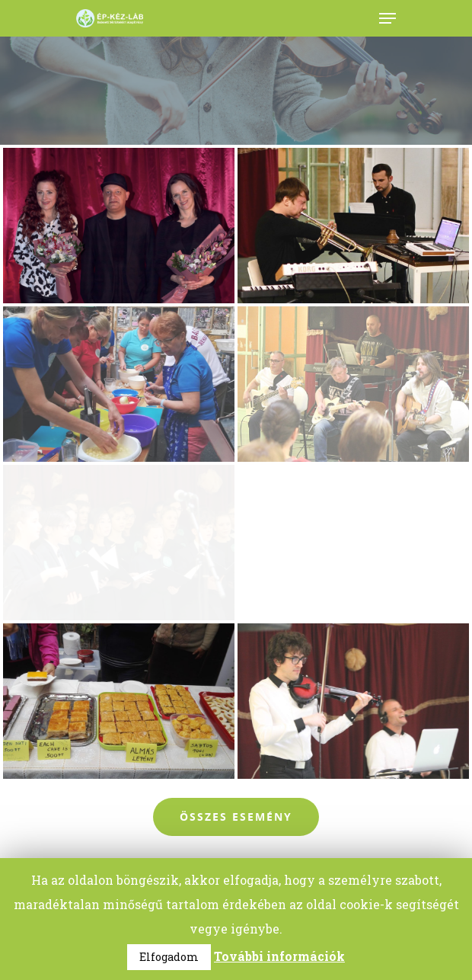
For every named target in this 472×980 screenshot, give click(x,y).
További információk (279, 956)
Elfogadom (169, 957)
